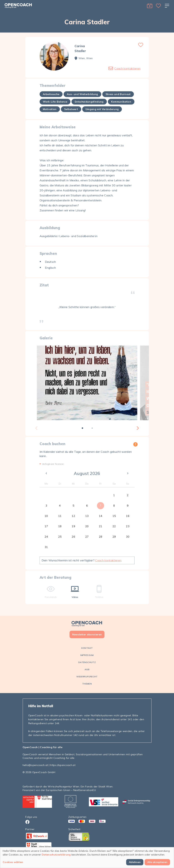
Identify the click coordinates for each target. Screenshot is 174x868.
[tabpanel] (87, 383)
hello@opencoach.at (35, 765)
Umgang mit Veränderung (102, 109)
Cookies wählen (13, 862)
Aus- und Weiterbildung (82, 94)
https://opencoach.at (63, 765)
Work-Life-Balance (55, 102)
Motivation (50, 109)
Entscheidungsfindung (89, 102)
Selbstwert (71, 109)
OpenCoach (30, 747)
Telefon (99, 592)
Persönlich (51, 592)
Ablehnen (135, 862)
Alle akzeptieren (157, 862)
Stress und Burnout (118, 94)
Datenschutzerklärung (56, 855)
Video (75, 592)
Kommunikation (121, 102)
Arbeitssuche (51, 94)
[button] (150, 6)
